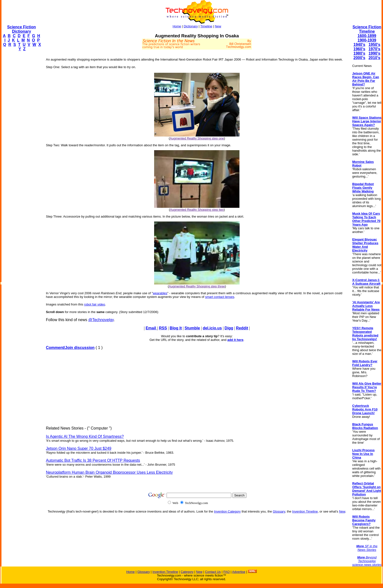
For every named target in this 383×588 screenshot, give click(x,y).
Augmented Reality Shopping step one (197, 138)
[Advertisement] (21, 128)
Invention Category (227, 511)
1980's (359, 53)
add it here (235, 340)
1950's (374, 45)
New (218, 26)
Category (187, 572)
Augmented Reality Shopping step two (197, 210)
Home (177, 26)
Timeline (206, 26)
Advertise (239, 572)
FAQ (226, 572)
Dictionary (191, 26)
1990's (374, 53)
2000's (359, 58)
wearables (160, 293)
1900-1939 (367, 40)
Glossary (279, 511)
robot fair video (95, 304)
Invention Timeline (305, 511)
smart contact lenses (220, 297)
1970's (374, 49)
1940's (359, 45)
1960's (359, 49)
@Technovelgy (101, 320)
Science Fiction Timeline (367, 29)
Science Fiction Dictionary (21, 29)
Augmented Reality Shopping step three (197, 286)
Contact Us (213, 572)
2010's (374, 58)
